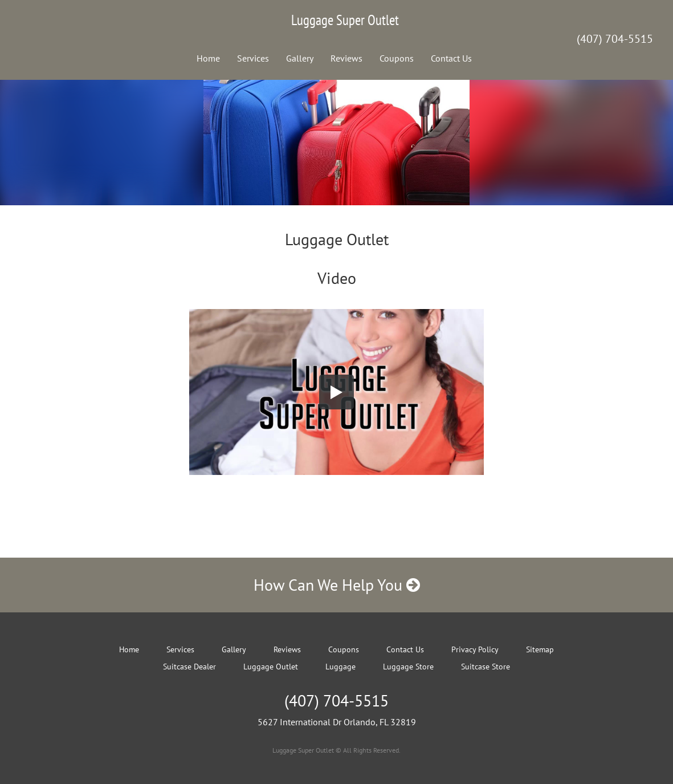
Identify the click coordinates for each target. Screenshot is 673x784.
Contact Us (451, 58)
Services (253, 58)
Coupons (397, 58)
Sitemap (540, 649)
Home (208, 58)
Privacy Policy (475, 649)
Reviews (346, 58)
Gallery (300, 58)
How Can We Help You (337, 585)
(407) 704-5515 (615, 39)
